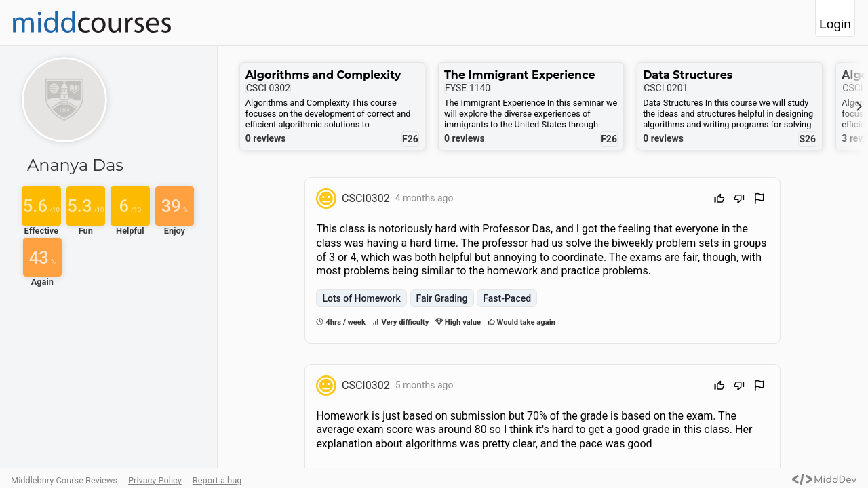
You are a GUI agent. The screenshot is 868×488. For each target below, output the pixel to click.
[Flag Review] (759, 200)
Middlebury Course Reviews (64, 480)
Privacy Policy (155, 480)
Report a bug (217, 480)
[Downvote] (739, 200)
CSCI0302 (366, 198)
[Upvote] (719, 200)
